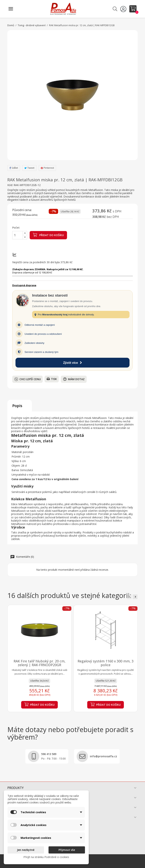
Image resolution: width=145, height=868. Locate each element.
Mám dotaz (74, 379)
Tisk (52, 379)
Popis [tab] (17, 406)
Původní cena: (22, 210)
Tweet (29, 168)
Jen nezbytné (26, 850)
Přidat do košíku (48, 235)
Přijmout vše (67, 850)
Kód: (10, 185)
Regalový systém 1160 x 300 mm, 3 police (106, 663)
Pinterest (47, 168)
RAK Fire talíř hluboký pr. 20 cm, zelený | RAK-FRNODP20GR (40, 663)
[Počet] (18, 235)
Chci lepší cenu (28, 379)
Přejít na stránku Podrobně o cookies (46, 857)
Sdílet (14, 168)
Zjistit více (72, 363)
